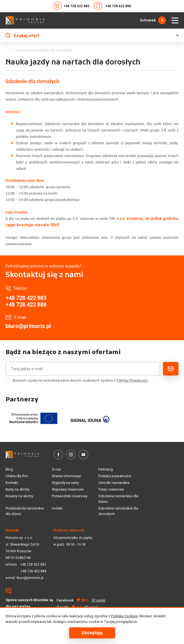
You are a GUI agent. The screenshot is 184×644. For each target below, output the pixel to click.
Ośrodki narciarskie (114, 483)
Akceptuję (92, 633)
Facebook (81, 600)
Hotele (57, 508)
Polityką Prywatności (132, 381)
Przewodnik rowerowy (70, 496)
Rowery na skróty (19, 496)
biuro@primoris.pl (28, 326)
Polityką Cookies (124, 616)
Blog (9, 469)
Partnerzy (106, 469)
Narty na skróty (17, 489)
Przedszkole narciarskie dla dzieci (25, 511)
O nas (56, 469)
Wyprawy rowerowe (68, 489)
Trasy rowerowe (111, 489)
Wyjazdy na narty (65, 483)
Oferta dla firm (17, 476)
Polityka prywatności (115, 476)
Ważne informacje (66, 476)
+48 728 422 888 (112, 6)
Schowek (153, 20)
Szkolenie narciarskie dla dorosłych (118, 511)
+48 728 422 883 (71, 6)
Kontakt (12, 483)
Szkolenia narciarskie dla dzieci (118, 499)
